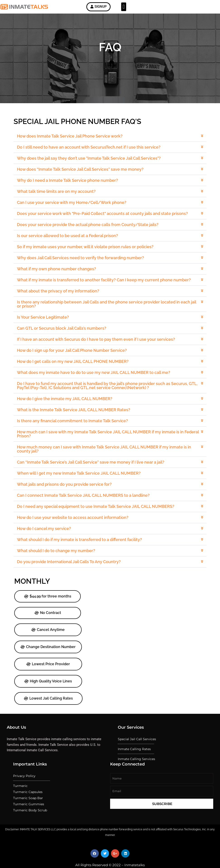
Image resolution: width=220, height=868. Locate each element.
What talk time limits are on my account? (59, 202)
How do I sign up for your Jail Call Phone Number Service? (74, 351)
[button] (124, 7)
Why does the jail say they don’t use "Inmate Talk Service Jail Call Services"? (90, 170)
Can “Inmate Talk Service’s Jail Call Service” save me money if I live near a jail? (92, 457)
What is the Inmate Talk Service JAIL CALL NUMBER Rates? (76, 407)
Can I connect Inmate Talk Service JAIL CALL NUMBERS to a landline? (85, 488)
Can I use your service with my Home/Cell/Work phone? (74, 212)
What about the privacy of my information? (61, 296)
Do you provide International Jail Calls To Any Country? (71, 551)
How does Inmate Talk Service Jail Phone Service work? (72, 149)
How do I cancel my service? (48, 519)
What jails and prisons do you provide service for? (67, 478)
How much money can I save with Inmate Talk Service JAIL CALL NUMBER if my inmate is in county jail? (104, 444)
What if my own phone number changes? (60, 275)
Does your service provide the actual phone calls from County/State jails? (89, 233)
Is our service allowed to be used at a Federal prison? (70, 243)
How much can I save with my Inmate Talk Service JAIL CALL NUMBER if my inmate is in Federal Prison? (108, 430)
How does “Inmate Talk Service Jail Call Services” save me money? (82, 181)
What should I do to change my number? (59, 540)
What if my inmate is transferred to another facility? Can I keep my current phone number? (104, 285)
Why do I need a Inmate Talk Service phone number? (70, 191)
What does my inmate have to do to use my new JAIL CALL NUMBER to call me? (95, 372)
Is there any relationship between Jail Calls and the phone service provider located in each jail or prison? (107, 308)
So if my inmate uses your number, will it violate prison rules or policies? (87, 254)
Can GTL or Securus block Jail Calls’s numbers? (64, 331)
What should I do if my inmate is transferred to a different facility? (81, 530)
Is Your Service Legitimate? (47, 320)
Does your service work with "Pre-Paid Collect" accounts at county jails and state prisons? (103, 222)
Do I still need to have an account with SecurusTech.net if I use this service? (90, 160)
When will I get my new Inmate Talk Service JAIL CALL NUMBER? (81, 467)
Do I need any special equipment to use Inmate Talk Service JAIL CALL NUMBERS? (97, 499)
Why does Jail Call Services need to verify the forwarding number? (82, 264)
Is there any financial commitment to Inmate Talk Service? (75, 418)
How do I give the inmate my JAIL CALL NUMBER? (67, 397)
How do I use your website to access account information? (75, 509)
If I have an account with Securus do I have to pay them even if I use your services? (97, 341)
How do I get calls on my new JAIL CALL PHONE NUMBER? (75, 362)
